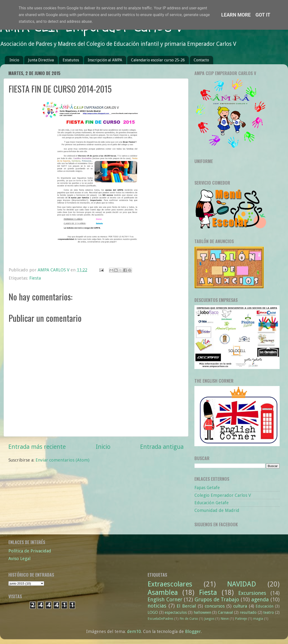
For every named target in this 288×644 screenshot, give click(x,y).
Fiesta (35, 278)
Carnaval (225, 612)
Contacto (201, 60)
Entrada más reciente (37, 447)
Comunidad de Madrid (217, 510)
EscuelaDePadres (160, 619)
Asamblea (163, 592)
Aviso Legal (19, 559)
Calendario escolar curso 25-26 (158, 60)
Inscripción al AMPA (105, 60)
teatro (269, 612)
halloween (202, 612)
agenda (260, 600)
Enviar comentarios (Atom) (62, 460)
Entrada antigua (162, 447)
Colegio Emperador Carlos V (223, 495)
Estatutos (71, 60)
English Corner (165, 600)
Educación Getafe (212, 503)
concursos (215, 606)
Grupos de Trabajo (217, 600)
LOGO (153, 612)
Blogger (193, 631)
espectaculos (176, 612)
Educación (264, 606)
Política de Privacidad (30, 551)
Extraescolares (170, 584)
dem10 (134, 631)
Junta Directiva (41, 60)
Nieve (225, 619)
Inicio (14, 60)
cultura (240, 606)
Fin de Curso (189, 619)
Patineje (241, 619)
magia (258, 619)
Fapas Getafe (207, 488)
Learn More (236, 15)
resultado (248, 612)
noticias (157, 606)
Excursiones (252, 593)
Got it (263, 15)
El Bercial (186, 606)
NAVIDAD (242, 584)
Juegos (209, 619)
